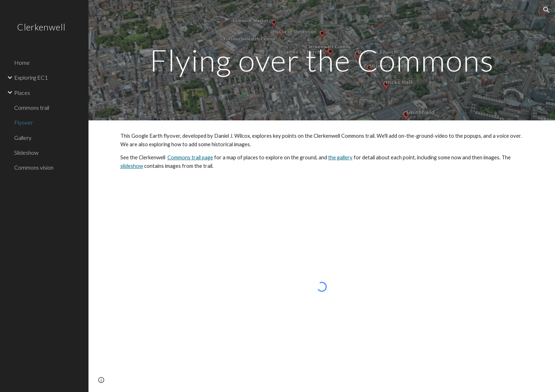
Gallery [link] (23, 138)
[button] (547, 10)
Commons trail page (190, 157)
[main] (322, 60)
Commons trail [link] (32, 107)
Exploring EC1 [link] (31, 77)
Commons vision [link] (34, 167)
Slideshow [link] (26, 152)
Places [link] (22, 93)
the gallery (340, 157)
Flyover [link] (24, 122)
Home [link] (22, 63)
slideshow (132, 166)
